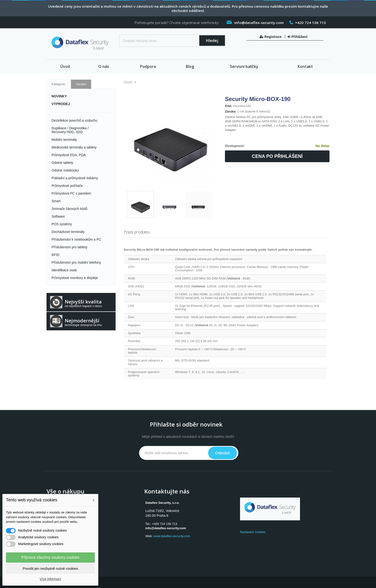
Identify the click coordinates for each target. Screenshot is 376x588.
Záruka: (231, 111)
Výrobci (81, 84)
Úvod (65, 66)
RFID (56, 255)
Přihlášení (297, 37)
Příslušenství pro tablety (69, 247)
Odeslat (223, 453)
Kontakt (305, 66)
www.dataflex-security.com (172, 536)
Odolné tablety (62, 163)
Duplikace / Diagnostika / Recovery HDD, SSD (70, 130)
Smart (56, 201)
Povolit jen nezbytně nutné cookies (50, 568)
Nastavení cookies (253, 532)
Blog (190, 66)
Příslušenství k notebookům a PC (76, 239)
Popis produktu (137, 232)
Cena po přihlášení (277, 156)
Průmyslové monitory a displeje (75, 278)
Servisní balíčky (244, 66)
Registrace (271, 37)
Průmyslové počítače (67, 186)
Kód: (229, 106)
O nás (104, 66)
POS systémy (62, 224)
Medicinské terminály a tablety (74, 147)
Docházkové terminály (68, 232)
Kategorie (58, 84)
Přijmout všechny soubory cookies (50, 557)
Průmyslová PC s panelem (71, 193)
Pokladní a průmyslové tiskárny (75, 178)
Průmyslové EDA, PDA (69, 155)
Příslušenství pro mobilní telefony (76, 262)
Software (58, 216)
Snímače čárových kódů (69, 209)
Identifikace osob (64, 270)
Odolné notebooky (65, 170)
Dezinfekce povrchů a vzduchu (74, 120)
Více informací (50, 579)
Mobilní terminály (64, 140)
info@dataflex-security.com (166, 528)
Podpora (148, 66)
